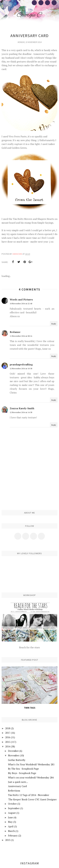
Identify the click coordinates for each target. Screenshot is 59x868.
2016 (8, 737)
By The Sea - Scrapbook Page (23, 769)
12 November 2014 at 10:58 (21, 368)
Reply (54, 324)
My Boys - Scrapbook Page (22, 773)
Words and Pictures (21, 299)
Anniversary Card (17, 786)
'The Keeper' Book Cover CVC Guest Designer (32, 799)
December (13, 751)
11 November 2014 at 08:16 (21, 336)
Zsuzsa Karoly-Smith (22, 408)
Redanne (15, 332)
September (14, 808)
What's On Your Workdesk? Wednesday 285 (31, 764)
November (14, 755)
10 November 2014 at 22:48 (21, 304)
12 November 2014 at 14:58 (21, 412)
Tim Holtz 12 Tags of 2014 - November (29, 795)
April (11, 826)
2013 (8, 840)
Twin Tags (30, 708)
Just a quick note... (18, 782)
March (11, 831)
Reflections (14, 791)
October (12, 804)
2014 (8, 746)
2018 (8, 728)
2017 (8, 733)
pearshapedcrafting (21, 364)
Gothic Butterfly (17, 760)
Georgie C (29, 15)
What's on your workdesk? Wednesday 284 (31, 777)
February (13, 836)
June (10, 817)
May (10, 822)
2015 (8, 742)
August (12, 813)
